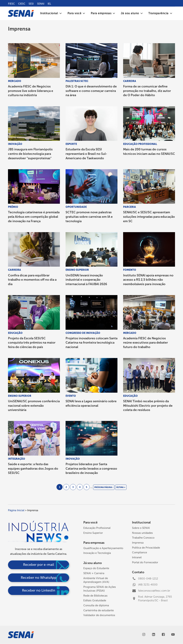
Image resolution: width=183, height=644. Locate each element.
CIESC (22, 4)
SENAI (41, 4)
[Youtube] (173, 635)
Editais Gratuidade (95, 600)
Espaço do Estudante (96, 568)
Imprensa (138, 543)
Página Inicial (16, 510)
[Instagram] (144, 635)
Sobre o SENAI (141, 528)
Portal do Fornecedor (145, 562)
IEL (49, 4)
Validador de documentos (99, 615)
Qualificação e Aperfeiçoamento (103, 548)
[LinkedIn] (153, 635)
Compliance (139, 552)
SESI (31, 4)
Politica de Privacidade (146, 548)
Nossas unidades (142, 533)
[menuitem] (51, 13)
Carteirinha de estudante (99, 610)
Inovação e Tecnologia (97, 553)
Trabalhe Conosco (143, 538)
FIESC (11, 4)
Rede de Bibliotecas (95, 596)
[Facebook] (163, 635)
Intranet (137, 557)
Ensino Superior (93, 533)
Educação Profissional (97, 528)
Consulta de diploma (96, 605)
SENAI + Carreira (94, 573)
